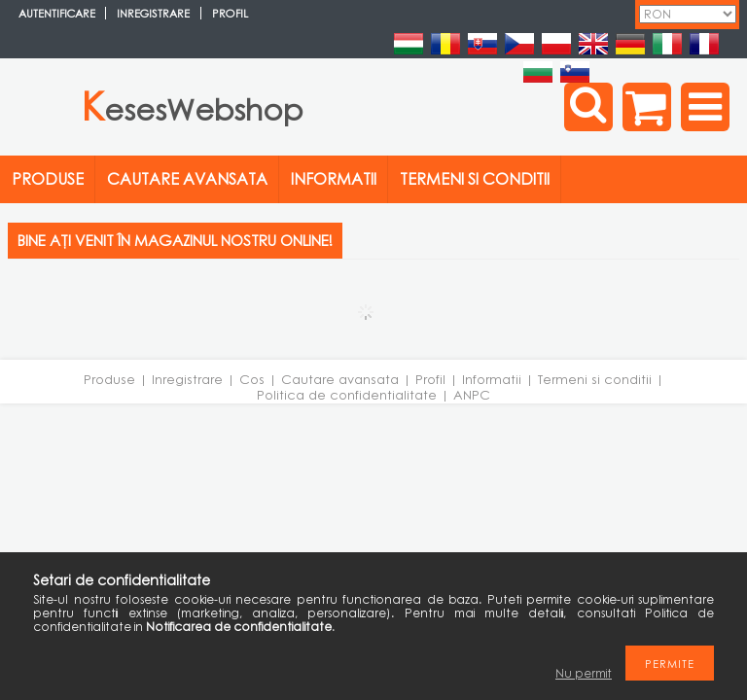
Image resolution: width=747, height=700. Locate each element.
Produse (109, 379)
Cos (252, 379)
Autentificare (57, 13)
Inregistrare (187, 379)
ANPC (472, 395)
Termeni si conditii (595, 379)
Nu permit (584, 673)
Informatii (492, 379)
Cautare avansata (340, 379)
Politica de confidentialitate (347, 395)
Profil (430, 379)
